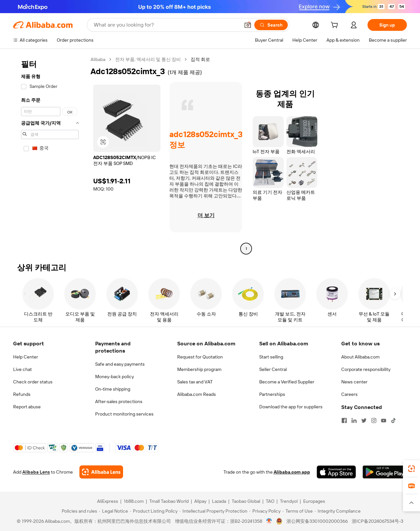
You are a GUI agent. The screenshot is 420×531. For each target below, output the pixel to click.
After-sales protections (119, 401)
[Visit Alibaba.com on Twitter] (364, 420)
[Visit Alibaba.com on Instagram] (374, 420)
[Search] (271, 25)
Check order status (33, 382)
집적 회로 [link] (200, 59)
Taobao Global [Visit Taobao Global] (246, 501)
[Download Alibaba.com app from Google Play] (385, 472)
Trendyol (289, 501)
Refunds (22, 394)
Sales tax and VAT (195, 382)
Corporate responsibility (366, 369)
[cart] (336, 26)
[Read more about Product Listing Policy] (154, 511)
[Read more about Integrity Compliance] (338, 511)
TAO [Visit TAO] (270, 501)
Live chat (22, 369)
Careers (349, 394)
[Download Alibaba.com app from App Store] (336, 472)
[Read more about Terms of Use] (298, 511)
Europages (314, 501)
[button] (248, 25)
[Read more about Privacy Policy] (265, 511)
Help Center (26, 357)
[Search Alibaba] (166, 25)
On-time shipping (113, 389)
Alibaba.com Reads (197, 394)
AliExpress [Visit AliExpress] (108, 501)
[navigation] (50, 155)
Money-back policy (115, 377)
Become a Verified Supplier (287, 382)
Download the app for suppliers (291, 407)
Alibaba (98, 59)
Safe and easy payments (120, 364)
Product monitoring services (124, 414)
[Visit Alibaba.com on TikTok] (393, 420)
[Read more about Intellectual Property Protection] (213, 511)
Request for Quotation (200, 357)
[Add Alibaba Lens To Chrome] (101, 472)
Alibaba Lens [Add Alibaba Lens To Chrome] (36, 472)
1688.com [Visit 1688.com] (134, 501)
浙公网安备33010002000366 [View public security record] (317, 521)
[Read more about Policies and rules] (78, 511)
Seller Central (273, 369)
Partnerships (272, 394)
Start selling (271, 357)
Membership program (199, 369)
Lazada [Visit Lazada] (219, 501)
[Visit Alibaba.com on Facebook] (344, 420)
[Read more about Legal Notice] (114, 511)
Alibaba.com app (292, 472)
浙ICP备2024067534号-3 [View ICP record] (378, 521)
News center (354, 382)
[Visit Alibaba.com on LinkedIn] (354, 420)
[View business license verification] (269, 521)
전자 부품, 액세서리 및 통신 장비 (148, 59)
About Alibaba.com (360, 357)
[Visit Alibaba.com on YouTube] (384, 420)
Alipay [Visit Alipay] (200, 501)
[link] (411, 469)
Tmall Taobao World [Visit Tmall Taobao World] (169, 501)
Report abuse (27, 407)
